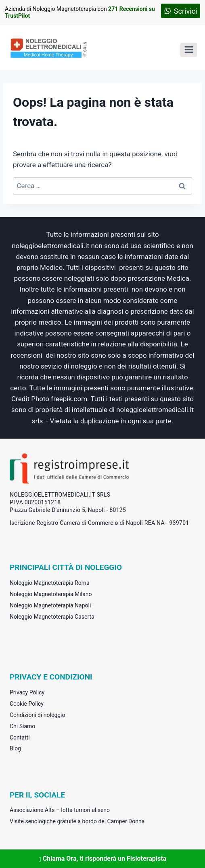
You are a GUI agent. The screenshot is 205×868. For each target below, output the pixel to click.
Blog (15, 748)
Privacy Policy (27, 692)
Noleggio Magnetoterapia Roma (50, 583)
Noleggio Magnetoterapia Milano (51, 594)
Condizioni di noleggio (38, 715)
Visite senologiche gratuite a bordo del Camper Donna (77, 821)
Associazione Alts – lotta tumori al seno (60, 810)
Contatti (20, 737)
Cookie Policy (27, 704)
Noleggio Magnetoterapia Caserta (52, 617)
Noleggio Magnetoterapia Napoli (50, 605)
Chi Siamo (22, 726)
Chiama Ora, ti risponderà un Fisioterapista (102, 859)
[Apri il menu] (189, 50)
